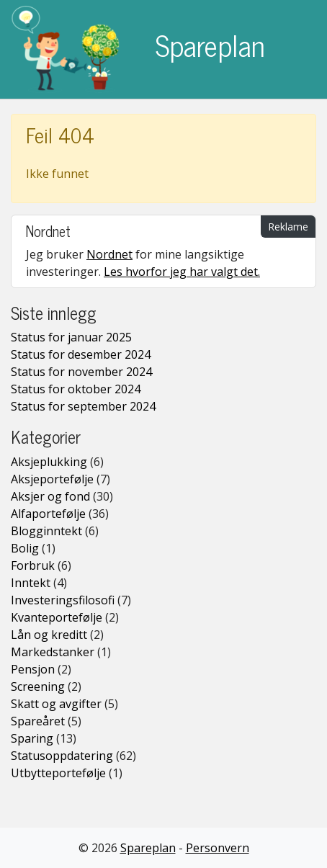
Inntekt (31, 583)
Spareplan (138, 49)
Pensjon (33, 669)
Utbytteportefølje (58, 773)
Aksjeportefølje (52, 479)
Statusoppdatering (62, 756)
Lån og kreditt (49, 635)
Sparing (32, 738)
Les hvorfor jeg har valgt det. (182, 272)
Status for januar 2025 (71, 337)
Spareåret (38, 721)
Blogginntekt (46, 531)
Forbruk (33, 565)
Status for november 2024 (81, 372)
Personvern (218, 848)
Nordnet (109, 254)
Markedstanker (53, 652)
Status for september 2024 (83, 406)
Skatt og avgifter (56, 704)
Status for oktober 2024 (76, 389)
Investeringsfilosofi (63, 600)
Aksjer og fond (50, 496)
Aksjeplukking (49, 462)
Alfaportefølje (48, 514)
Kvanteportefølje (57, 617)
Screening (38, 686)
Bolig (25, 548)
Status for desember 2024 (81, 354)
